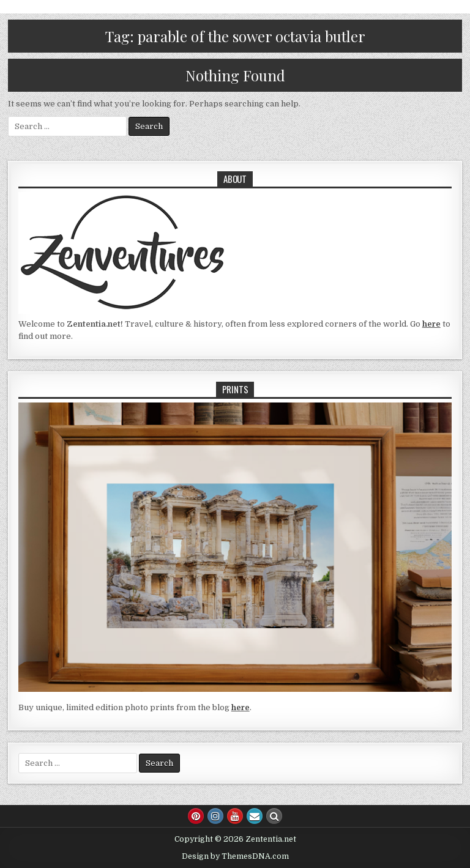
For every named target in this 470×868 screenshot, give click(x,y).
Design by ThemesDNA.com (235, 856)
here (431, 324)
